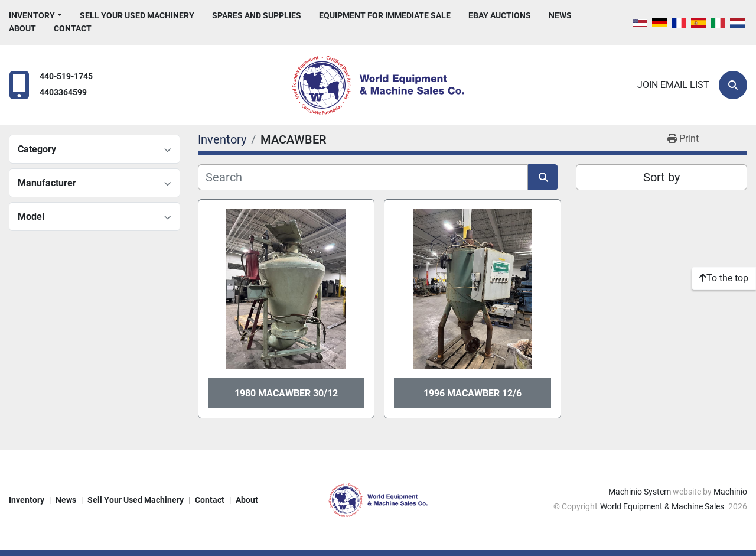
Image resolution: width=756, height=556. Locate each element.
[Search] (733, 85)
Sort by (661, 177)
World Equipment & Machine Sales (663, 506)
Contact (73, 28)
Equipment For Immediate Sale (385, 15)
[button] (35, 16)
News (560, 15)
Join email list (673, 85)
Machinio (730, 492)
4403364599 (63, 92)
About (22, 28)
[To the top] (724, 278)
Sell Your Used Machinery (137, 15)
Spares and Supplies (257, 15)
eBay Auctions (500, 15)
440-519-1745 (66, 77)
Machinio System (640, 492)
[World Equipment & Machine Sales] (378, 499)
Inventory (32, 15)
